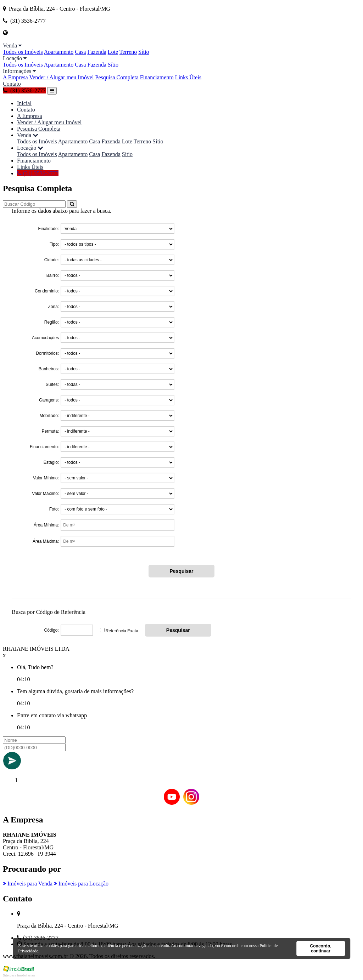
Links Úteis (188, 77)
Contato (12, 84)
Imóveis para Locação (81, 884)
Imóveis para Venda (28, 884)
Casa (80, 52)
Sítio (144, 52)
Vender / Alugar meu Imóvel (61, 77)
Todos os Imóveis (23, 52)
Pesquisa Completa (117, 77)
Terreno (128, 52)
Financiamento (157, 77)
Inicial (24, 103)
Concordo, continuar (321, 948)
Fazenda (97, 52)
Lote (113, 52)
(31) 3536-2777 (24, 90)
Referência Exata (122, 631)
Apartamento (59, 52)
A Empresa (15, 77)
